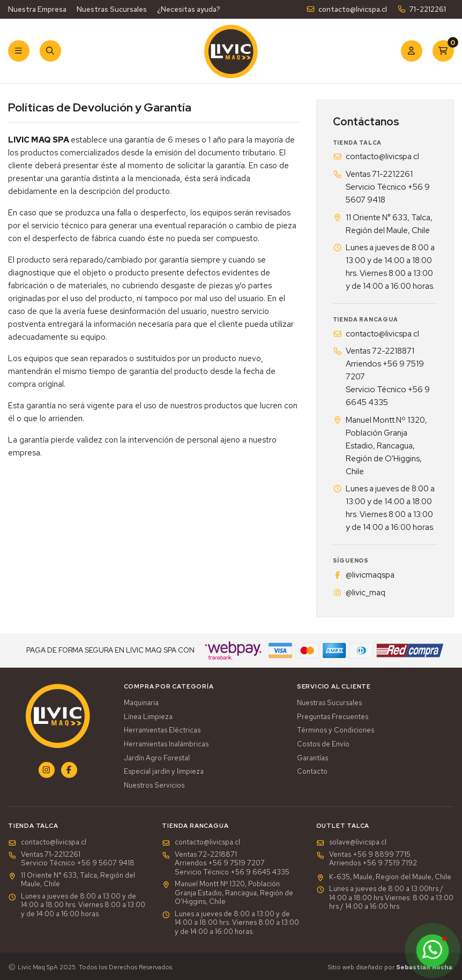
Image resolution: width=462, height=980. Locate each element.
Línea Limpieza (148, 717)
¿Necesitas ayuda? (189, 9)
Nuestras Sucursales (112, 9)
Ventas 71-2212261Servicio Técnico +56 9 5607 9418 (381, 187)
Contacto (312, 772)
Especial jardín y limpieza (164, 772)
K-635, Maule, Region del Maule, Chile (384, 877)
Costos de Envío (323, 744)
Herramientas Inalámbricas (166, 744)
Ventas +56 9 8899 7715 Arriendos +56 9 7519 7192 (367, 859)
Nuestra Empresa (37, 9)
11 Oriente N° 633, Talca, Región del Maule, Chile (383, 224)
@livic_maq (359, 593)
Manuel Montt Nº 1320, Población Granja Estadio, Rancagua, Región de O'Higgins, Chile (380, 446)
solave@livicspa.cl (351, 842)
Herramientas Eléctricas (162, 730)
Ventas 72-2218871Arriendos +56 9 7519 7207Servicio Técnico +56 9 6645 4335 (381, 377)
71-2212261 (422, 9)
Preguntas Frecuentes (333, 717)
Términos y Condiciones (336, 730)
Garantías (312, 758)
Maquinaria (141, 703)
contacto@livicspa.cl (346, 9)
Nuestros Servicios (154, 786)
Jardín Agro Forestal (157, 758)
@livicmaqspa (364, 575)
